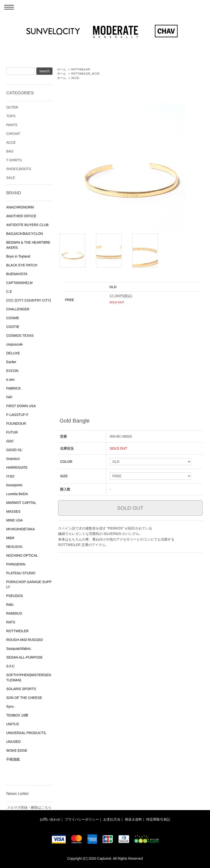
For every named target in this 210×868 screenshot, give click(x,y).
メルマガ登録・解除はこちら (29, 807)
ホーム (62, 69)
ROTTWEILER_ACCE (86, 74)
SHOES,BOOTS (19, 169)
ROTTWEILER (81, 69)
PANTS (12, 125)
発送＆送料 (133, 819)
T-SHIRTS (14, 160)
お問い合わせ (50, 819)
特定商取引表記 (158, 819)
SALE (10, 178)
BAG (10, 151)
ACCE (75, 78)
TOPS (11, 116)
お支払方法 (112, 819)
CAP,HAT (13, 134)
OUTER (12, 107)
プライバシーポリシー (82, 819)
